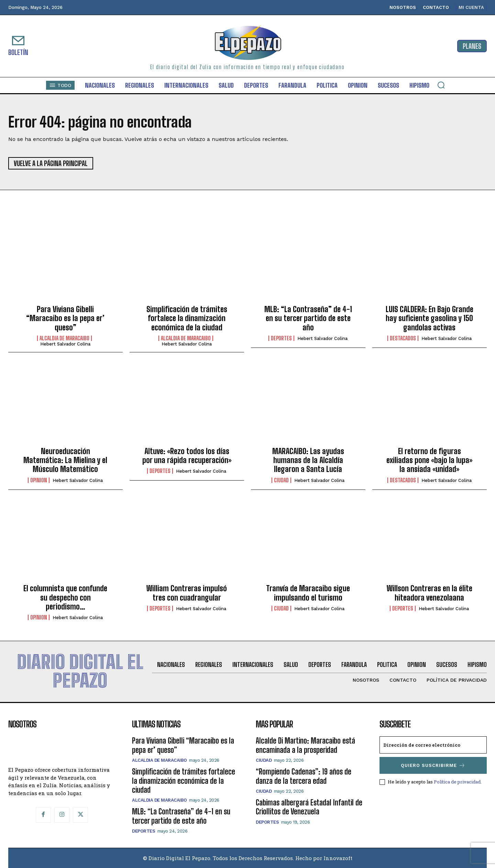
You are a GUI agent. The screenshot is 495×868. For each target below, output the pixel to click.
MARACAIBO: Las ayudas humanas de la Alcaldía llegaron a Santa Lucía (308, 460)
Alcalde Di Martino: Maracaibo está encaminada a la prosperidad (305, 745)
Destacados (403, 338)
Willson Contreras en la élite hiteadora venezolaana (430, 593)
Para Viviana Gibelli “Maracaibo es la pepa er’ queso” (65, 318)
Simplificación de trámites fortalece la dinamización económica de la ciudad (187, 318)
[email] (433, 745)
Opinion (39, 480)
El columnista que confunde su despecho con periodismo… (65, 597)
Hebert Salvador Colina (65, 344)
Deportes (281, 338)
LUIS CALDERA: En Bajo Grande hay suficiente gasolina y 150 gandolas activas (430, 318)
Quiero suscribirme (433, 765)
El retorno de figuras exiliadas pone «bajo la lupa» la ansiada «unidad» (429, 460)
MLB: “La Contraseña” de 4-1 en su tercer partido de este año (308, 318)
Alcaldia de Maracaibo (64, 338)
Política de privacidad (457, 782)
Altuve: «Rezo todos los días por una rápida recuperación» (187, 456)
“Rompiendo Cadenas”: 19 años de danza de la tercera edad (304, 776)
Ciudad (281, 480)
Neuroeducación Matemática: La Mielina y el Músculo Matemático (65, 460)
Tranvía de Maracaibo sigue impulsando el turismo (308, 593)
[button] (441, 85)
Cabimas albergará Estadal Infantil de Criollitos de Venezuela (309, 807)
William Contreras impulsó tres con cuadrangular (187, 593)
